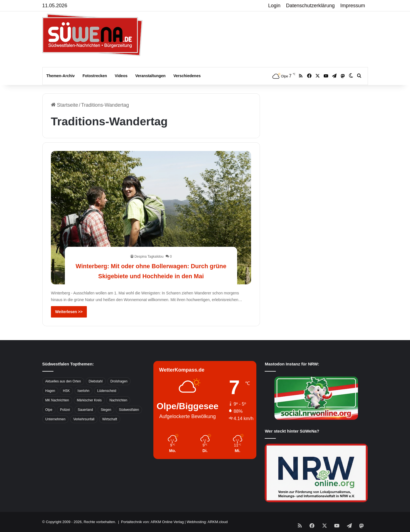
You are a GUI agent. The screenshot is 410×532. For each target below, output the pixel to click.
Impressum (353, 6)
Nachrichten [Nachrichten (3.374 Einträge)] (118, 400)
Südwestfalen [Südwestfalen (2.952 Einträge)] (129, 410)
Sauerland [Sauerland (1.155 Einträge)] (85, 410)
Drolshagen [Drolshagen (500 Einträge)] (119, 381)
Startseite (65, 105)
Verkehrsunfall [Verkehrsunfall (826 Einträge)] (84, 419)
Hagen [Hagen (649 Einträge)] (50, 391)
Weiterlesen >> (69, 312)
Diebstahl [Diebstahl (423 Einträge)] (96, 381)
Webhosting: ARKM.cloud (207, 522)
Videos (121, 76)
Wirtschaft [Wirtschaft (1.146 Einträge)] (110, 419)
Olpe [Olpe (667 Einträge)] (49, 410)
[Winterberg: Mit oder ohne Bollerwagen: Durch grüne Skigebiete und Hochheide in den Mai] (151, 218)
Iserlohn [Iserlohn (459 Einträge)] (84, 391)
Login (274, 6)
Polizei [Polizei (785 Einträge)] (65, 410)
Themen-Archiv (61, 76)
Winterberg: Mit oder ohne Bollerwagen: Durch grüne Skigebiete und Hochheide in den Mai (151, 265)
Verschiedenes (187, 76)
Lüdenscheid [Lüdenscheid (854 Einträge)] (107, 391)
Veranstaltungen (150, 76)
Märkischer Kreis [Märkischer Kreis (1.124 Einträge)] (89, 400)
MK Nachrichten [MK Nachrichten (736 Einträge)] (57, 400)
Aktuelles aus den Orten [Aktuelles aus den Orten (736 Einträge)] (63, 381)
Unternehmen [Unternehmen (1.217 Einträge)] (56, 419)
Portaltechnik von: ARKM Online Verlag (152, 522)
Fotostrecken (95, 76)
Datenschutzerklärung (310, 6)
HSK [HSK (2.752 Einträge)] (66, 391)
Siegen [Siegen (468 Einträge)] (106, 410)
